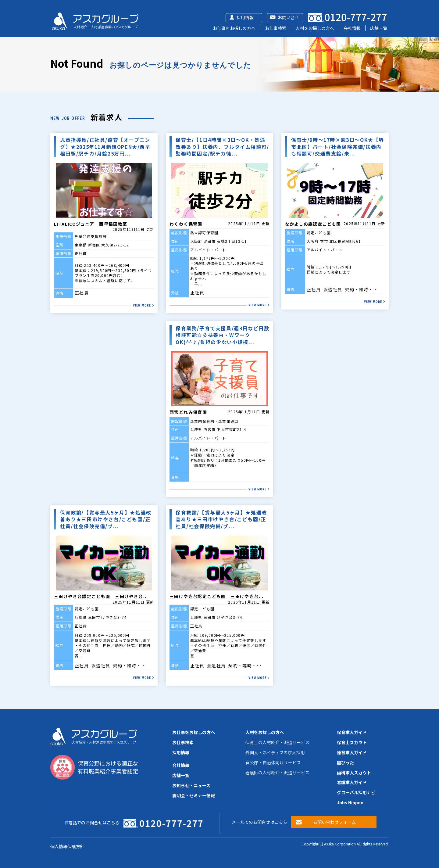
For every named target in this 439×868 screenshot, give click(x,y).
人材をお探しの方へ (315, 28)
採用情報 (245, 17)
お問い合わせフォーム (334, 822)
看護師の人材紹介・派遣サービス (277, 773)
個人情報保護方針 (67, 846)
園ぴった (345, 762)
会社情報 (352, 28)
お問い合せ (288, 17)
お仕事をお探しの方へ (234, 28)
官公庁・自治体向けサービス (273, 762)
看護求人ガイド (352, 782)
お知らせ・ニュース (191, 785)
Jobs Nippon (350, 802)
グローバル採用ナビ (356, 792)
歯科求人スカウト (354, 773)
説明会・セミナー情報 (194, 795)
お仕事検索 (276, 28)
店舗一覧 (379, 28)
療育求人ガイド (352, 752)
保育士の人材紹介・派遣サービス (277, 742)
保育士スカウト (352, 742)
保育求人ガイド (352, 732)
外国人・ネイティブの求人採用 (275, 752)
